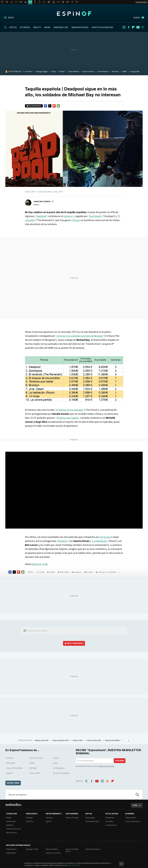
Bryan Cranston (89, 71)
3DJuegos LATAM (32, 849)
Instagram (124, 27)
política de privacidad (106, 766)
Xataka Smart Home (13, 829)
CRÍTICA (13, 27)
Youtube (138, 27)
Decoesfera (109, 821)
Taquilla (52, 572)
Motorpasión (90, 818)
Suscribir (120, 761)
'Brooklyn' (63, 541)
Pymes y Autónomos (133, 821)
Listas (55, 763)
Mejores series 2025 (42, 740)
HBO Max (33, 768)
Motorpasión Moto (92, 821)
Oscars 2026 (35, 773)
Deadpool (78, 572)
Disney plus (11, 763)
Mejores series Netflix (113, 740)
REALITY (37, 27)
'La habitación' (100, 541)
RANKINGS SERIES (80, 27)
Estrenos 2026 (78, 740)
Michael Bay (64, 572)
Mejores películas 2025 (61, 740)
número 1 (69, 216)
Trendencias (110, 818)
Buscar (137, 795)
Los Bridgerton (59, 768)
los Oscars (105, 537)
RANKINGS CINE (61, 27)
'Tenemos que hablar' (67, 418)
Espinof (74, 14)
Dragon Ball (135, 71)
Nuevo (137, 18)
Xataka (9, 818)
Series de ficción (36, 758)
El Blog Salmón (131, 818)
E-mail (58, 106)
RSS (107, 781)
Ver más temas (13, 783)
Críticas (56, 758)
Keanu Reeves (103, 71)
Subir (135, 805)
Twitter (143, 27)
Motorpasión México (93, 849)
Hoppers (10, 773)
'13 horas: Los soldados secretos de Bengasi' (79, 336)
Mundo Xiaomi (11, 833)
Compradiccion (111, 825)
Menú (11, 18)
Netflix (125, 71)
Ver (75, 643)
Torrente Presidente (61, 773)
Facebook (129, 27)
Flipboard (133, 27)
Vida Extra (30, 821)
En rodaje (41, 572)
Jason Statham (74, 71)
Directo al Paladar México (72, 850)
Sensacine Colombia (53, 853)
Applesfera (10, 825)
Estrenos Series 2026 (94, 740)
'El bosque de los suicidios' (69, 410)
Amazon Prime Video (14, 768)
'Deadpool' (41, 216)
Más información (74, 865)
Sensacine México (52, 849)
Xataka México (11, 849)
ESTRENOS (25, 27)
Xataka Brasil (11, 853)
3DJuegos (29, 818)
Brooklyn (90, 572)
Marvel (62, 71)
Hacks (54, 71)
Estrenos (10, 758)
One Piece (28, 71)
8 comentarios (35, 106)
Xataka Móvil (11, 821)
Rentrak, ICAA (40, 564)
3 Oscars (76, 220)
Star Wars (115, 71)
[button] (43, 201)
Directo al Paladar (72, 818)
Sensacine (49, 818)
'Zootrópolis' (95, 216)
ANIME (47, 27)
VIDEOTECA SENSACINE (102, 27)
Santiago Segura (42, 71)
